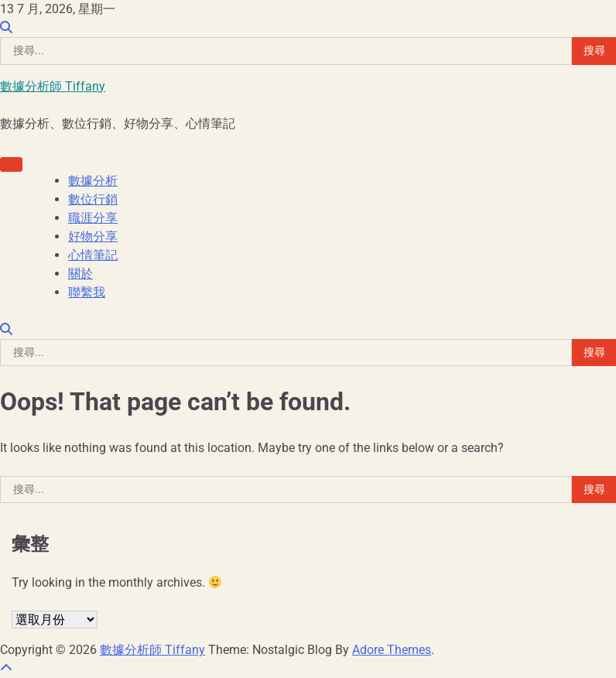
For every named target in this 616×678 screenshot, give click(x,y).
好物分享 (93, 236)
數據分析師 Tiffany (53, 86)
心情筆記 (93, 255)
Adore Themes (392, 650)
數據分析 (93, 181)
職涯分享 (93, 218)
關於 (80, 274)
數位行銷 (93, 199)
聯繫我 (87, 292)
